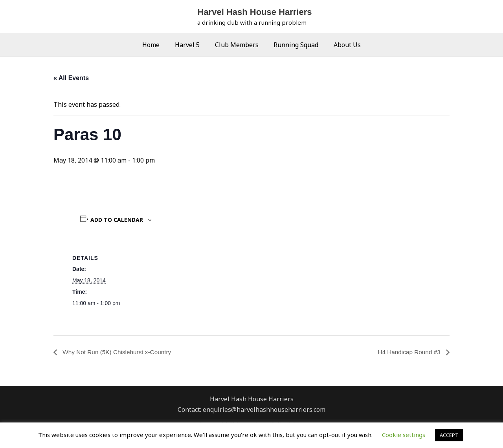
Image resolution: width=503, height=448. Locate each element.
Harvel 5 (190, 45)
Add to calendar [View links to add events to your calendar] (117, 219)
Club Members (237, 45)
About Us (342, 45)
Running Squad (294, 45)
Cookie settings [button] (404, 435)
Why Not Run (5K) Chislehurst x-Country (118, 352)
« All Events (71, 78)
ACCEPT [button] (449, 435)
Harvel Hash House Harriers (254, 12)
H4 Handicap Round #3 (408, 352)
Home (156, 45)
